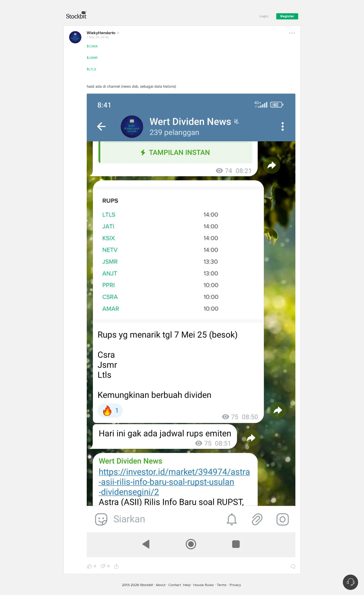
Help (187, 585)
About (161, 585)
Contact (175, 585)
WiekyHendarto (101, 33)
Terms (222, 585)
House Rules (204, 585)
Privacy (235, 585)
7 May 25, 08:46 (98, 37)
